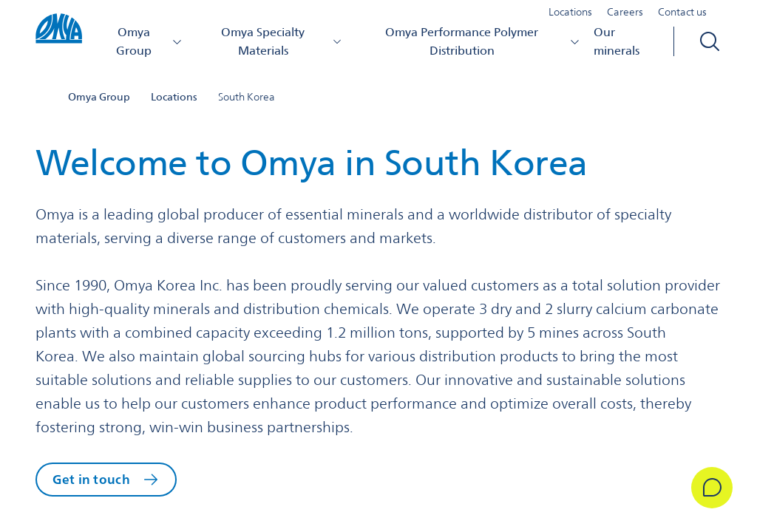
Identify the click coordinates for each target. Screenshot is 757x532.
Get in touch (94, 481)
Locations (570, 18)
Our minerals (617, 47)
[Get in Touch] (701, 488)
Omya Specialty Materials (286, 47)
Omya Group (155, 47)
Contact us (682, 18)
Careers (625, 18)
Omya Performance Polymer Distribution (484, 47)
